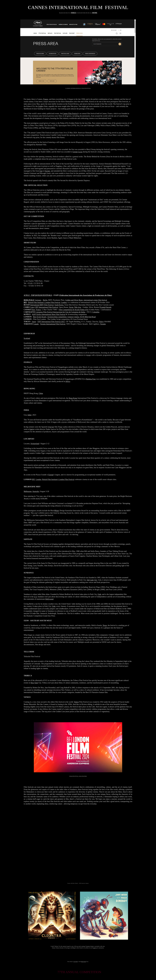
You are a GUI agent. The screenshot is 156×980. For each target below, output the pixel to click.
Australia (36, 491)
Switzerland (35, 444)
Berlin (45, 300)
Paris (33, 310)
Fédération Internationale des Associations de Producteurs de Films (86, 295)
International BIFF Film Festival (42, 305)
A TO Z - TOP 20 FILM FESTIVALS (38, 295)
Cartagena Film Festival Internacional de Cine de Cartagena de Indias (60, 312)
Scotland (27, 338)
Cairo (32, 307)
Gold (40, 106)
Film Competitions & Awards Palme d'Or (73, 310)
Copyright (76, 962)
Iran (41, 171)
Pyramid (103, 307)
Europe (47, 171)
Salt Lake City (92, 580)
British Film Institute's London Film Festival (44, 302)
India (29, 415)
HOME (95, 13)
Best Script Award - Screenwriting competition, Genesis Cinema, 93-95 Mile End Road (64, 317)
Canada (36, 324)
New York (34, 683)
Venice (76, 702)
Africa (68, 381)
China (41, 393)
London (64, 302)
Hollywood (49, 599)
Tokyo (101, 322)
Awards (109, 307)
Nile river (78, 307)
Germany (38, 300)
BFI (33, 479)
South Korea (59, 305)
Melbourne (28, 491)
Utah (99, 594)
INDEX (74, 13)
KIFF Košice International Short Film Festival (49, 314)
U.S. (36, 597)
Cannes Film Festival (70, 114)
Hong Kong (73, 398)
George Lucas (77, 152)
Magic (57, 511)
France (46, 99)
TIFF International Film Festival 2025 (51, 322)
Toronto (103, 324)
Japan (34, 322)
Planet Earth (83, 962)
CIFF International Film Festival (46, 307)
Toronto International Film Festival (53, 324)
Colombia (96, 312)
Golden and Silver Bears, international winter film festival (86, 300)
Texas (105, 625)
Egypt (71, 307)
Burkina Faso (91, 379)
